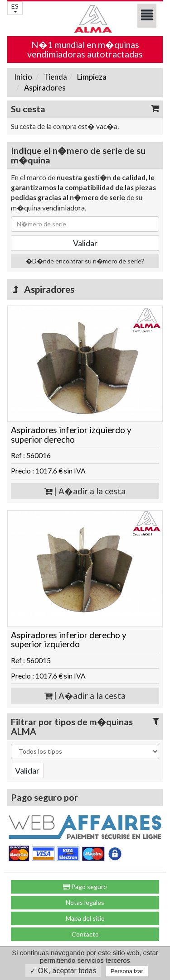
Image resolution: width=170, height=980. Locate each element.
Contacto (85, 934)
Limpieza (91, 77)
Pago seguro (85, 887)
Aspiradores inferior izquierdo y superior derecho (71, 435)
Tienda (55, 77)
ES (15, 7)
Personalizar (127, 971)
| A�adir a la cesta (85, 491)
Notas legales (85, 902)
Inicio (23, 77)
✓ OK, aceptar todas (63, 971)
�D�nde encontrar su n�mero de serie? (85, 261)
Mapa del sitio (85, 918)
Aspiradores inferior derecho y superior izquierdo (69, 640)
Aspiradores (44, 88)
